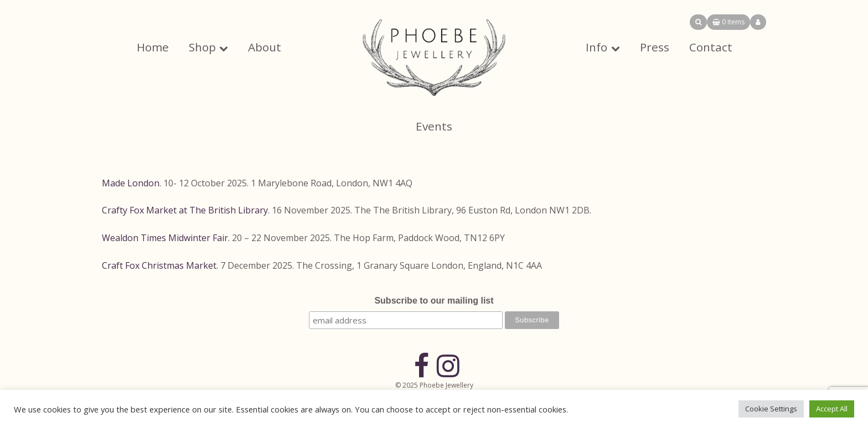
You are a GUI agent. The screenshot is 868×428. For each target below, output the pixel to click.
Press (655, 47)
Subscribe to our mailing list (434, 301)
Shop (202, 47)
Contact (711, 47)
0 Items (728, 22)
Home (153, 47)
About (265, 47)
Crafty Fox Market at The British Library (185, 210)
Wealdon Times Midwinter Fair (165, 238)
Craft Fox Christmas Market (159, 265)
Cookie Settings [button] (771, 409)
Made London (131, 183)
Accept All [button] (832, 409)
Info (596, 47)
